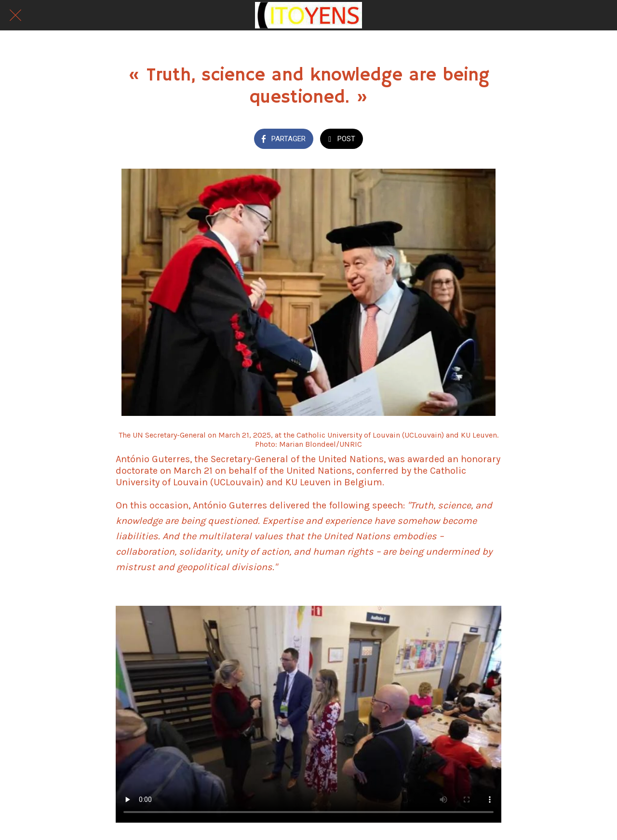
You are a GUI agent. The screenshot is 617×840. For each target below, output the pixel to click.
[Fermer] (15, 15)
